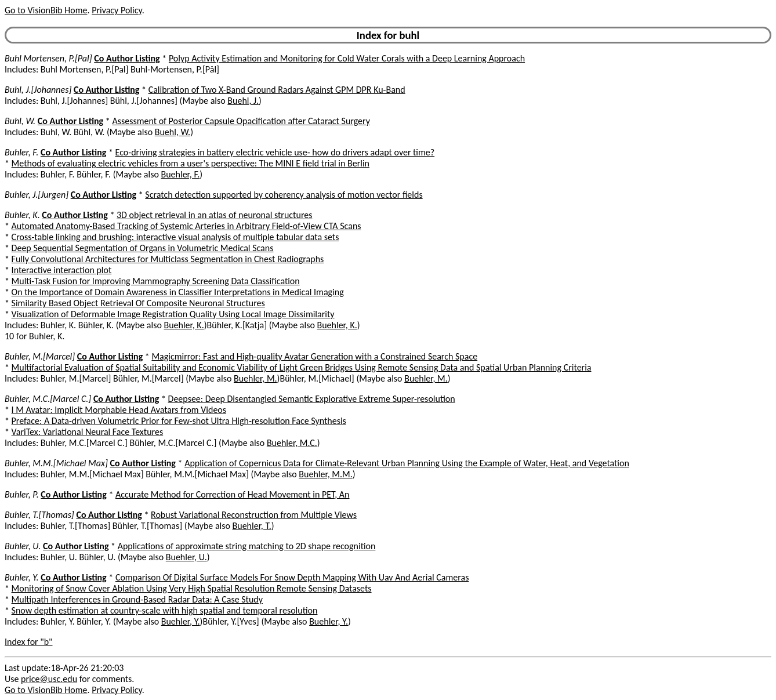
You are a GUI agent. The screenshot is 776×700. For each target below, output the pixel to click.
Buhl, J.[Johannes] (38, 90)
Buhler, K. (22, 215)
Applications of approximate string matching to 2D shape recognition (247, 546)
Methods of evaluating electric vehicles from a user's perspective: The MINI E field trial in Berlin (191, 163)
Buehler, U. (186, 557)
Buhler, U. (23, 546)
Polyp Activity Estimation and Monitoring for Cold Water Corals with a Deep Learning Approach (347, 58)
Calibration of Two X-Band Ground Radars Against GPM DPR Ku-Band (277, 90)
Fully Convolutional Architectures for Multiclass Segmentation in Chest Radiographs (168, 259)
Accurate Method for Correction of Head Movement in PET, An (233, 494)
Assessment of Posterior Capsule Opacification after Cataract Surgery (241, 121)
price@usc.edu (49, 679)
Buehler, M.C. (292, 443)
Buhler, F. (21, 152)
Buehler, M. (255, 378)
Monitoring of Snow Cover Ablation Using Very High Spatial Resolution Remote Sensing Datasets (192, 588)
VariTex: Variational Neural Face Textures (88, 432)
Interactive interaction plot (62, 270)
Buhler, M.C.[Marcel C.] (48, 399)
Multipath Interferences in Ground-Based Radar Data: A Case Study (137, 599)
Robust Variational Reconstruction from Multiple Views (254, 515)
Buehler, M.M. (325, 474)
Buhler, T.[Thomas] (39, 515)
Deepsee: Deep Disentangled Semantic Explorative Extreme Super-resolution (312, 399)
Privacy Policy (117, 10)
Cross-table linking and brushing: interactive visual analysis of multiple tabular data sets (175, 237)
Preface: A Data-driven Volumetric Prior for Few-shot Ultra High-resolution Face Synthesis (179, 421)
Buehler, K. (184, 325)
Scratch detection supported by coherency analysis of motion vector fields (284, 195)
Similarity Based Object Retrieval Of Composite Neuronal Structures (138, 303)
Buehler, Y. (181, 621)
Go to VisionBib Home (46, 10)
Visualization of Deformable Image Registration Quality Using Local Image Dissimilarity (173, 314)
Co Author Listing (127, 58)
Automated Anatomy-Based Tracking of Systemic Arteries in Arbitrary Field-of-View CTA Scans (186, 226)
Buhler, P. (22, 494)
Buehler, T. (252, 526)
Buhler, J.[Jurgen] (37, 195)
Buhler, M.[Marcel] (40, 356)
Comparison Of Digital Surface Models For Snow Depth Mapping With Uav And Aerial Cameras (292, 577)
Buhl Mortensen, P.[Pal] (48, 58)
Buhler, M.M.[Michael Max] (56, 463)
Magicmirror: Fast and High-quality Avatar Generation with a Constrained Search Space (314, 356)
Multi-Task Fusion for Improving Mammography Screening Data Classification (156, 281)
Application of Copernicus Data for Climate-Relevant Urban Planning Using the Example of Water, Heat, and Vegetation (407, 463)
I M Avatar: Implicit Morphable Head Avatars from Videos (119, 410)
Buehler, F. (181, 174)
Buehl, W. (173, 132)
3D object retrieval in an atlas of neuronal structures (214, 215)
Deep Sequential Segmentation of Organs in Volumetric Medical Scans (143, 248)
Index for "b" (29, 642)
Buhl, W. (20, 121)
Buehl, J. (243, 101)
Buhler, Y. (22, 577)
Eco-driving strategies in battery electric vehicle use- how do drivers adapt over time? (275, 152)
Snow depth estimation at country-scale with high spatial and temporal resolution (165, 610)
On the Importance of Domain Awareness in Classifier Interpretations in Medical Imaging (178, 292)
